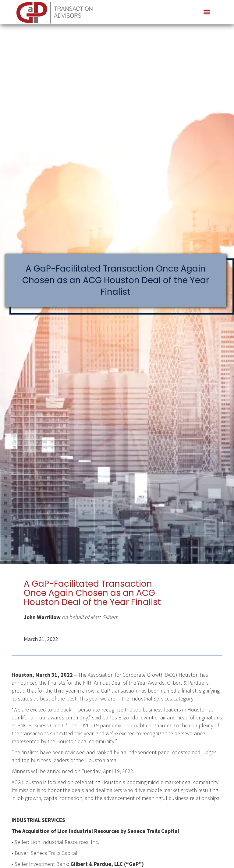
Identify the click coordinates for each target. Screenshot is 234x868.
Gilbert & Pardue (186, 683)
